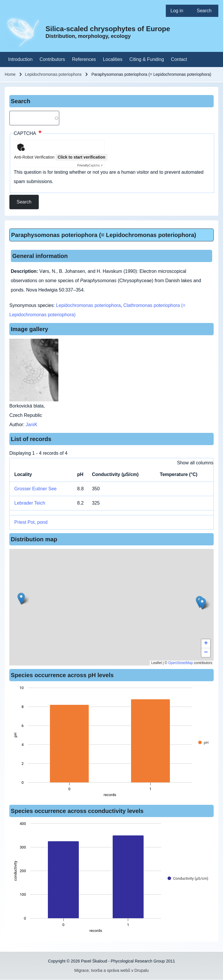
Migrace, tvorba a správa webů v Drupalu (111, 970)
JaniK (32, 425)
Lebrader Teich (30, 503)
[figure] (111, 743)
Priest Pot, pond (31, 522)
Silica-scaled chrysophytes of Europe (108, 29)
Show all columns (195, 463)
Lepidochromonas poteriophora (53, 74)
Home (10, 74)
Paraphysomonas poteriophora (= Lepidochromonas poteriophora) (104, 235)
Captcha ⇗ (90, 165)
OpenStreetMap (181, 663)
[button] (202, 604)
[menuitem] (179, 11)
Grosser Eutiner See (35, 489)
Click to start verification (81, 157)
